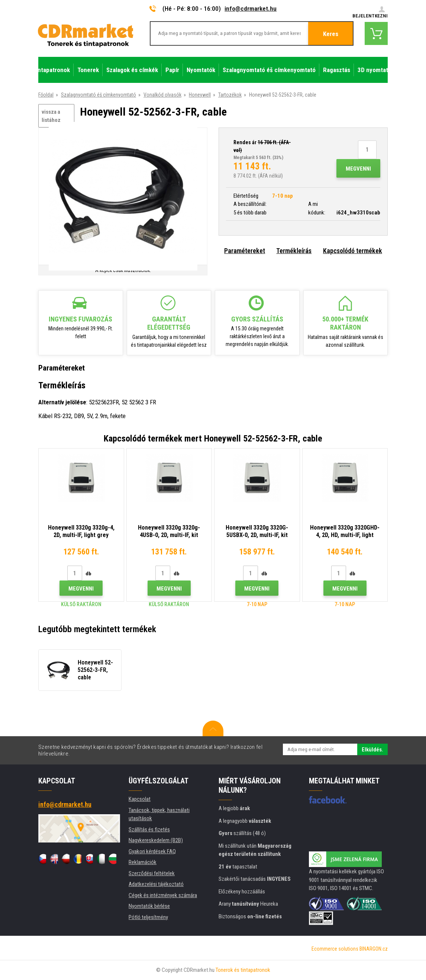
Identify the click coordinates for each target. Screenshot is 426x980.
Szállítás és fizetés (149, 829)
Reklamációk (143, 862)
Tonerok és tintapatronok (243, 970)
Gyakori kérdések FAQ (152, 851)
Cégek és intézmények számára (163, 895)
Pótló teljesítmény (148, 917)
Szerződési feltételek (152, 873)
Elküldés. (372, 750)
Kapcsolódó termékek (353, 251)
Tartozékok (230, 95)
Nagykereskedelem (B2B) (156, 840)
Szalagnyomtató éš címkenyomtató (99, 95)
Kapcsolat (140, 799)
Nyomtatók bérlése (149, 906)
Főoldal (46, 95)
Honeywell (200, 95)
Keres (331, 34)
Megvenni (358, 169)
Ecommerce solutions (335, 949)
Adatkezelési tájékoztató (156, 884)
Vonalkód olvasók (162, 95)
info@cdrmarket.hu (251, 9)
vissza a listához (51, 116)
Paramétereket (245, 251)
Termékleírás (294, 251)
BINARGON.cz (374, 949)
